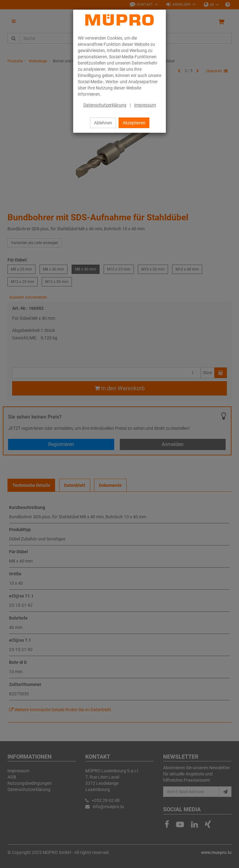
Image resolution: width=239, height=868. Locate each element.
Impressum (145, 105)
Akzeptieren (134, 123)
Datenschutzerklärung (105, 105)
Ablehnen (103, 123)
